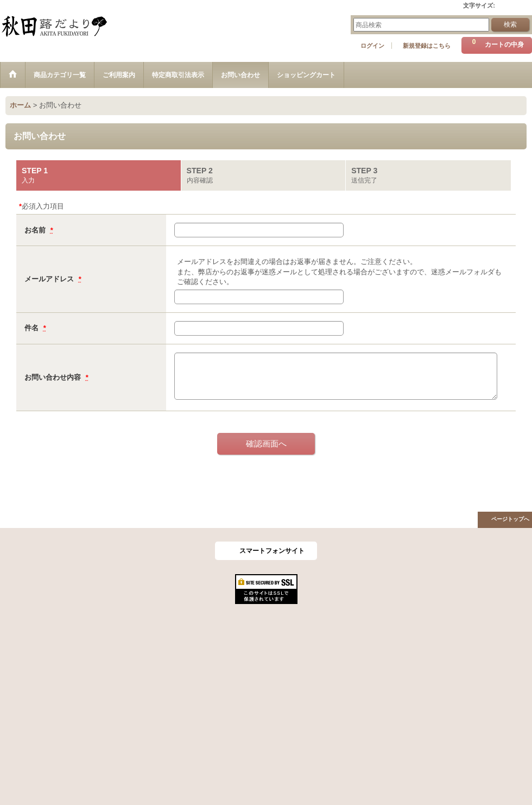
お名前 (36, 230)
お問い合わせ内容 (54, 377)
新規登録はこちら (427, 46)
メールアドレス (50, 279)
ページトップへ (510, 519)
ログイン (372, 46)
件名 (33, 328)
